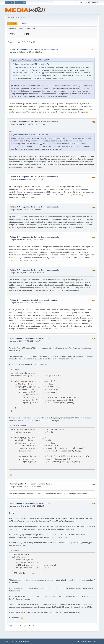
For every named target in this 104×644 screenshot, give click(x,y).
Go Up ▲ (96, 641)
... (19, 42)
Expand (23, 426)
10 (34, 42)
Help (78, 641)
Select (17, 370)
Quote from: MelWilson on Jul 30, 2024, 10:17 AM (31, 60)
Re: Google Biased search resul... (45, 49)
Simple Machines (24, 641)
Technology (15, 338)
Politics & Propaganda (19, 49)
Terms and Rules (86, 641)
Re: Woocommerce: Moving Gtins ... (37, 338)
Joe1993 (22, 240)
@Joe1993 (14, 217)
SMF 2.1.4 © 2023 (11, 641)
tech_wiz (22, 273)
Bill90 (21, 303)
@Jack (15, 67)
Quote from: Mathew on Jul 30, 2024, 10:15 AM (32, 64)
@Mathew (15, 86)
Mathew (22, 52)
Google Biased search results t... (44, 300)
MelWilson (23, 124)
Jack (21, 210)
